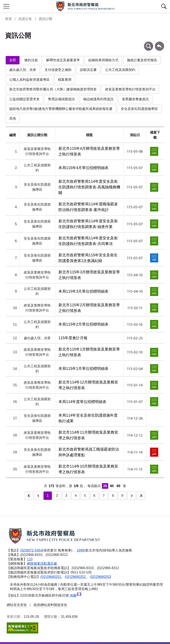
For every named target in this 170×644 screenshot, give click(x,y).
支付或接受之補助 (58, 70)
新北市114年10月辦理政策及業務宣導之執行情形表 (88, 469)
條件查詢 (149, 44)
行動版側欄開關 (6, 6)
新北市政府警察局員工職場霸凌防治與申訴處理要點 (89, 452)
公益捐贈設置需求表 (24, 99)
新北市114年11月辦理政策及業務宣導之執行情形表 (88, 435)
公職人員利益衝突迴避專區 (29, 80)
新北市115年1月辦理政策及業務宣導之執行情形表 (89, 352)
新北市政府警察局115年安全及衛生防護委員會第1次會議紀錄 (88, 258)
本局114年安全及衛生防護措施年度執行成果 (88, 418)
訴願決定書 (88, 70)
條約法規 (31, 60)
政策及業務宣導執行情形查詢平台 (130, 89)
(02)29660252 (76, 577)
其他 (13, 118)
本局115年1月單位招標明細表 (83, 369)
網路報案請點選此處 (42, 564)
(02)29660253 (100, 577)
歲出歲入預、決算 (23, 70)
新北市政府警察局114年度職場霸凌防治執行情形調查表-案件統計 (88, 207)
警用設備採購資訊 (61, 99)
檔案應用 (65, 80)
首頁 (8, 19)
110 (30, 559)
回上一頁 (159, 44)
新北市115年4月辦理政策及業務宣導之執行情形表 (89, 151)
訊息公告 (25, 19)
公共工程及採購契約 (120, 70)
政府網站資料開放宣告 (50, 605)
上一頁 (38, 496)
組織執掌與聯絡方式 (103, 60)
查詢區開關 (164, 6)
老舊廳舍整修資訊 (135, 99)
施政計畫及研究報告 (142, 60)
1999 (80, 550)
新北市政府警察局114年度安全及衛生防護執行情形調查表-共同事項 (88, 241)
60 (119, 486)
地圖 (76, 595)
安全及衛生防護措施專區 (139, 109)
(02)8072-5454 (31, 550)
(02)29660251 (51, 577)
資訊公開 (45, 19)
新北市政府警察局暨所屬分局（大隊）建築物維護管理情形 (53, 89)
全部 (13, 60)
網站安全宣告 (17, 605)
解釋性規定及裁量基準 (63, 60)
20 (105, 486)
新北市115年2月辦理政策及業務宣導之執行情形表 (89, 308)
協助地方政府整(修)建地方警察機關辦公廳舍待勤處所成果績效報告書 (61, 109)
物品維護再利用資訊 (98, 99)
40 (112, 486)
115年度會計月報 (73, 338)
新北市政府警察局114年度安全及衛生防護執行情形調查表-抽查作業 (88, 224)
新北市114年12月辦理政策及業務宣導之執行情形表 (88, 385)
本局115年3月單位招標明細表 (83, 291)
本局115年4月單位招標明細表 (83, 168)
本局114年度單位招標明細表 (82, 402)
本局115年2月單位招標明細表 (83, 324)
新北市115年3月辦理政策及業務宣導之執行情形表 (89, 275)
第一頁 (29, 496)
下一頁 (132, 496)
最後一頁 (141, 496)
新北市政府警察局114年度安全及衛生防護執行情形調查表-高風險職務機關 (89, 187)
